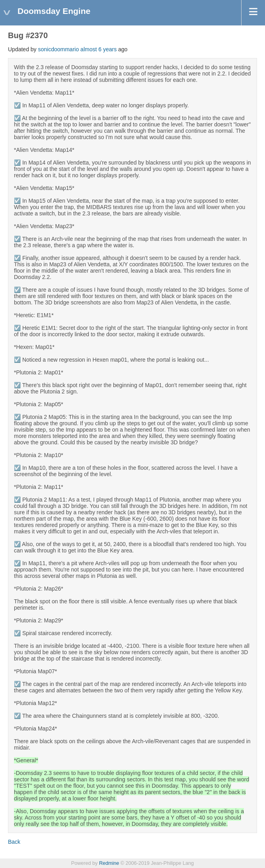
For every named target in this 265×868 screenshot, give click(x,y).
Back (14, 842)
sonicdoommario (59, 49)
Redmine (109, 863)
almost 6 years (98, 49)
